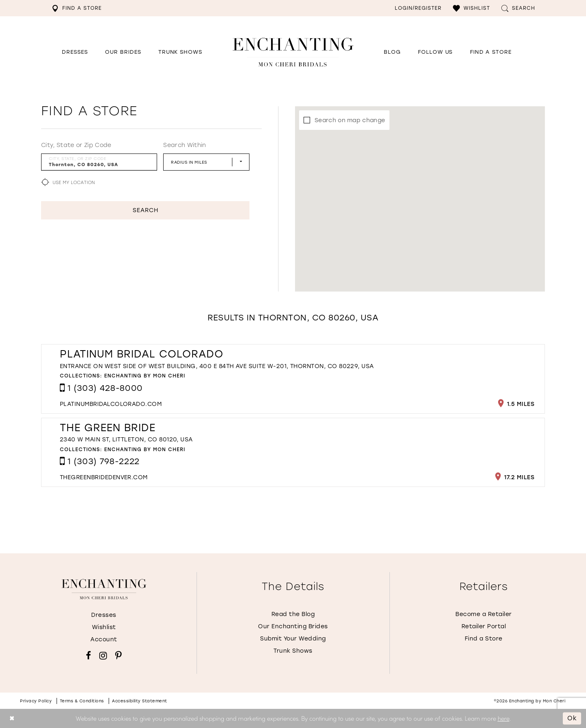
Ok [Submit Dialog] (572, 718)
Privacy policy (36, 701)
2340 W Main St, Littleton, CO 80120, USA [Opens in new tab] (126, 440)
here (504, 718)
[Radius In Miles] (206, 162)
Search (145, 210)
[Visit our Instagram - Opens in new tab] (103, 656)
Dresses (104, 615)
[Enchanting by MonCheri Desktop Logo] (293, 52)
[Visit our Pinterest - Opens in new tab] (118, 656)
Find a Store (484, 639)
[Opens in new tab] (435, 52)
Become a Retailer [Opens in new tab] (484, 614)
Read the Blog (293, 614)
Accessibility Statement (140, 701)
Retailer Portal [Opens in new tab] (484, 626)
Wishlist (104, 627)
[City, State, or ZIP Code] (99, 162)
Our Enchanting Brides (293, 626)
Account (104, 639)
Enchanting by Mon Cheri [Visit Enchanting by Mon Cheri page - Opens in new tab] (145, 376)
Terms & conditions (82, 701)
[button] (471, 8)
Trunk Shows (293, 651)
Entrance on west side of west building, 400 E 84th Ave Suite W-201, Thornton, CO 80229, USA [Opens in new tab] (217, 366)
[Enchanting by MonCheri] (104, 589)
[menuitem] (77, 8)
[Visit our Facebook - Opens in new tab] (89, 656)
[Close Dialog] (12, 718)
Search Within (185, 145)
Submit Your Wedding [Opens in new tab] (293, 639)
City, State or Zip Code (76, 145)
